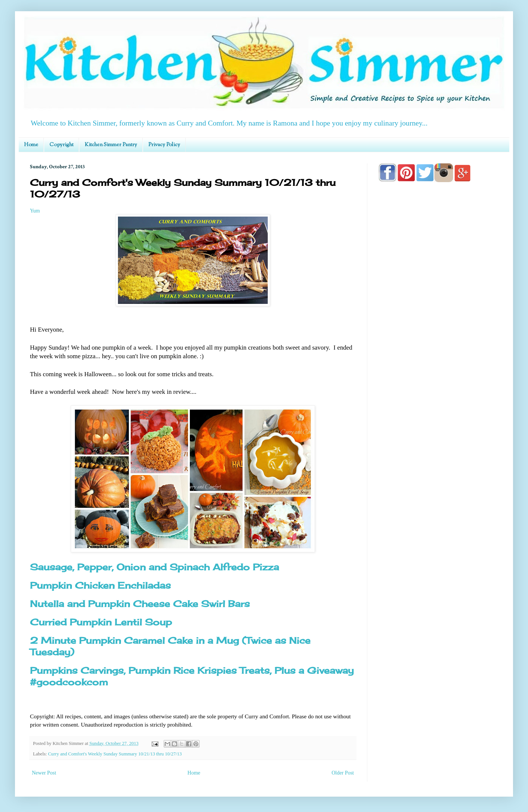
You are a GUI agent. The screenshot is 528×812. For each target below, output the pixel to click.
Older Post (343, 773)
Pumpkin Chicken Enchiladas (100, 585)
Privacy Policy (164, 145)
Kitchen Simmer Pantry (111, 145)
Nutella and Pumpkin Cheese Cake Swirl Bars (140, 604)
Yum (35, 211)
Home (31, 145)
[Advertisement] (438, 402)
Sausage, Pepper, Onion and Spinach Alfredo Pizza (154, 567)
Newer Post (44, 773)
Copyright (61, 145)
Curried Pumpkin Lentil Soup (101, 622)
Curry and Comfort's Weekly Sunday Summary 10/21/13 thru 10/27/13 (115, 754)
